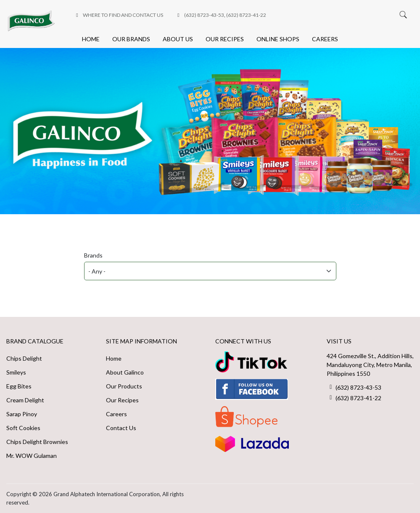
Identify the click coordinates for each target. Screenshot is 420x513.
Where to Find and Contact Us (123, 15)
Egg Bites (19, 386)
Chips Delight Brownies (37, 442)
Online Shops (278, 39)
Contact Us (121, 428)
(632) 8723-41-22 (246, 15)
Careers (325, 39)
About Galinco (125, 372)
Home (91, 39)
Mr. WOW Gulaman (32, 456)
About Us (178, 39)
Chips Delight (24, 358)
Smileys (16, 372)
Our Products (124, 386)
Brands (93, 255)
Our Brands (131, 39)
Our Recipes (225, 39)
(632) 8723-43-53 (204, 15)
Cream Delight (25, 400)
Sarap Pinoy (22, 414)
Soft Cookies (23, 428)
